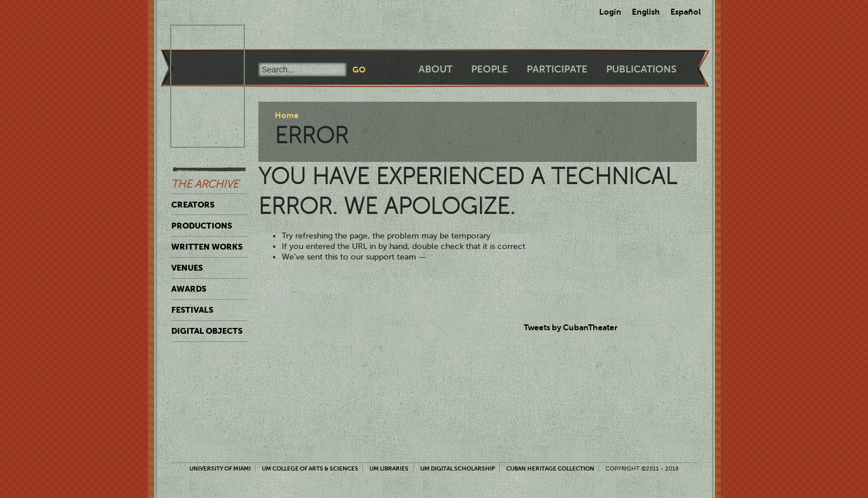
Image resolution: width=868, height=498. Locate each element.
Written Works (207, 247)
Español (686, 12)
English (646, 12)
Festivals (192, 310)
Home (287, 115)
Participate (557, 69)
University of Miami (220, 468)
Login (610, 12)
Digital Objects (207, 331)
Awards (189, 289)
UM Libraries (389, 468)
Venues (187, 268)
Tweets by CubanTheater (571, 327)
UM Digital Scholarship (458, 468)
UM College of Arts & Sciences (310, 468)
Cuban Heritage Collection (550, 468)
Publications (641, 69)
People (490, 69)
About (435, 69)
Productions (202, 226)
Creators (193, 205)
